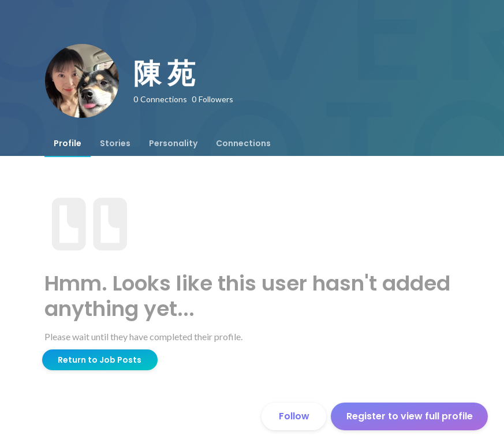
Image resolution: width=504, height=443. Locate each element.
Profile (68, 143)
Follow (294, 416)
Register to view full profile (410, 416)
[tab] (68, 143)
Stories (115, 143)
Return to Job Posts (100, 360)
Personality (173, 143)
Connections (243, 143)
